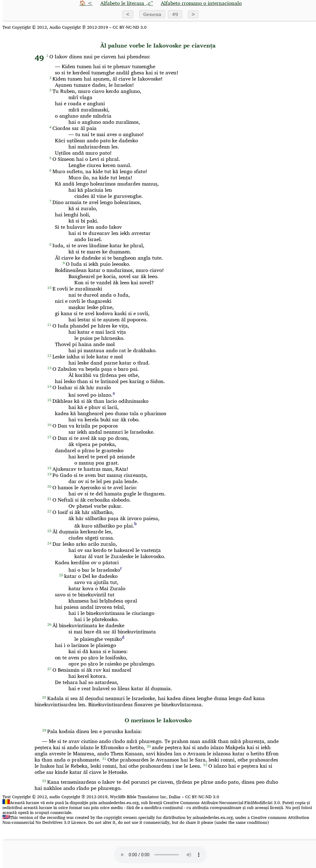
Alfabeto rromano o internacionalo (201, 3)
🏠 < (86, 3)
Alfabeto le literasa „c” (127, 3)
